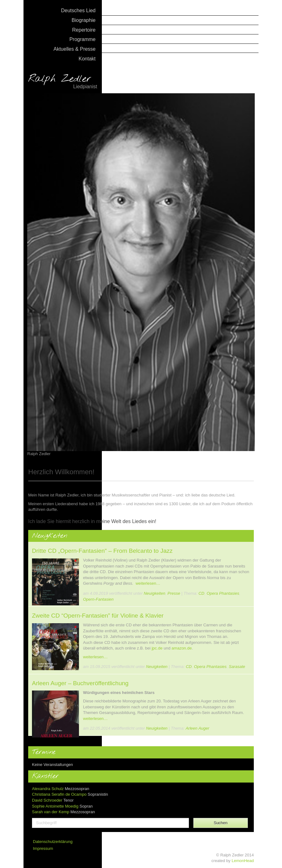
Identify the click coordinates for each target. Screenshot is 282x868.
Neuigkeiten (155, 593)
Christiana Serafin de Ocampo (59, 794)
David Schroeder (47, 800)
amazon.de (182, 648)
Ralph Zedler (63, 82)
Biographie (84, 20)
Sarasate (237, 667)
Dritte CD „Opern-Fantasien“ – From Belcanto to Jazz (102, 551)
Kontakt (87, 59)
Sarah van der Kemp (51, 812)
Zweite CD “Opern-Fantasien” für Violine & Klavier (98, 616)
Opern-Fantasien (98, 599)
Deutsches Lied (78, 10)
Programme (82, 39)
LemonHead (243, 861)
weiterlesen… (148, 583)
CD (201, 593)
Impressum (43, 848)
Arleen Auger (197, 728)
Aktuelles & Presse (75, 49)
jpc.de (157, 648)
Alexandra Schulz (48, 789)
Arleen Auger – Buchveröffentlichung (80, 683)
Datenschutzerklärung (53, 842)
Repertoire (84, 30)
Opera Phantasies (223, 593)
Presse (174, 593)
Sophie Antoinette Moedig (55, 806)
